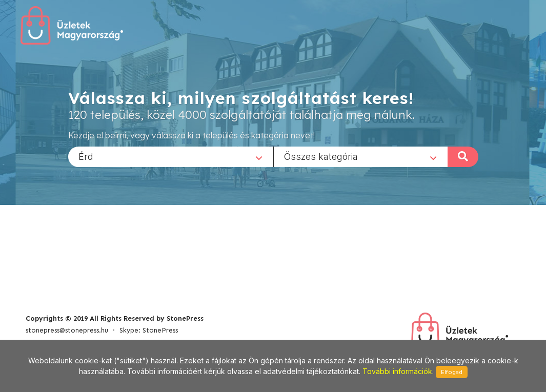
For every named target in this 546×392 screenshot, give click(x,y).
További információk (397, 371)
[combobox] (171, 156)
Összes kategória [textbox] (321, 156)
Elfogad (452, 372)
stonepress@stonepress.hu (67, 330)
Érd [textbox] (86, 156)
